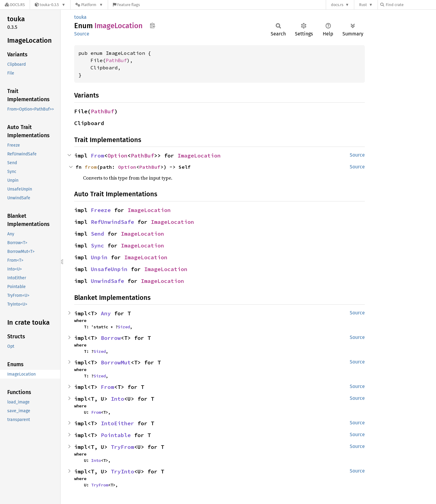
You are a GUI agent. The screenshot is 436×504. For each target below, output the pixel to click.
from (91, 167)
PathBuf (116, 60)
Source (82, 34)
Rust (363, 5)
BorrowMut (116, 362)
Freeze (101, 210)
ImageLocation (199, 156)
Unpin (99, 257)
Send (97, 234)
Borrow (111, 338)
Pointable (116, 435)
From (97, 156)
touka (80, 17)
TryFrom (122, 447)
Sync (97, 245)
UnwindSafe (107, 281)
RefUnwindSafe (112, 222)
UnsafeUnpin (109, 269)
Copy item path (152, 25)
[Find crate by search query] (411, 5)
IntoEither (117, 423)
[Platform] (89, 5)
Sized (124, 327)
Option (117, 156)
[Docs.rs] (15, 5)
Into (117, 399)
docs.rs (337, 5)
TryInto (122, 471)
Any (106, 313)
